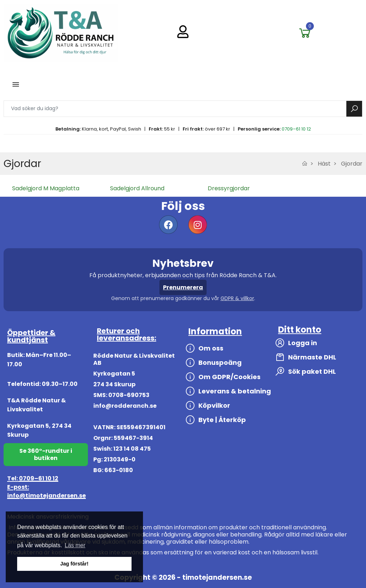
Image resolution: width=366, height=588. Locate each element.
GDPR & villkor (237, 298)
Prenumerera (183, 287)
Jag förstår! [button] (74, 564)
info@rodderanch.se (125, 406)
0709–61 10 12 (296, 129)
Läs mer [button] (75, 545)
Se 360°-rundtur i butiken (46, 454)
